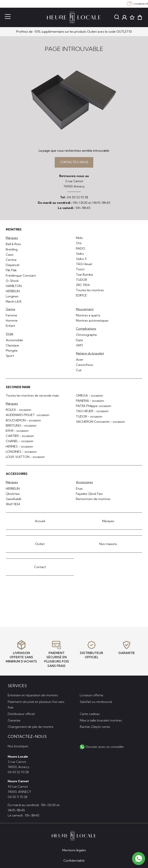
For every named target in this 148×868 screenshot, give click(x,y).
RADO (81, 249)
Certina (11, 260)
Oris (79, 244)
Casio (10, 255)
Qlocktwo (13, 494)
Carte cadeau (90, 713)
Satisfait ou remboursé (96, 701)
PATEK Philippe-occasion (94, 407)
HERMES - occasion (19, 447)
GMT (80, 346)
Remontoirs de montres (93, 500)
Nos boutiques (18, 746)
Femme (11, 316)
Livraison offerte (92, 695)
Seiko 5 (81, 260)
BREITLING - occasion (21, 426)
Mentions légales (74, 850)
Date (79, 341)
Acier (80, 360)
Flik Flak (11, 271)
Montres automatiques (92, 321)
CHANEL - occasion (20, 442)
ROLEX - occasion (18, 411)
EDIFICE (81, 296)
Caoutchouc (85, 366)
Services (17, 685)
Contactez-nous (74, 163)
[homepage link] (74, 17)
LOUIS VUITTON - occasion (25, 458)
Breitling (12, 250)
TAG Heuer (84, 265)
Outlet (40, 545)
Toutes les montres (90, 291)
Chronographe (86, 336)
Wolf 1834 (13, 505)
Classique (12, 346)
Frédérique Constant (21, 276)
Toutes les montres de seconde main (32, 396)
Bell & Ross (13, 245)
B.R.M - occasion (17, 432)
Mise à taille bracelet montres (101, 720)
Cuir (79, 371)
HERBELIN (13, 292)
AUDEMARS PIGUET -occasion (28, 416)
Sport (10, 357)
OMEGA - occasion (90, 396)
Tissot (80, 270)
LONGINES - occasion (21, 452)
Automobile (14, 341)
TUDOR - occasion (89, 417)
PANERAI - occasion (90, 402)
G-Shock (12, 281)
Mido (79, 239)
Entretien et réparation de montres (33, 695)
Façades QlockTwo (89, 494)
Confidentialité (74, 861)
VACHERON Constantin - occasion (100, 422)
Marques (108, 522)
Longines (12, 297)
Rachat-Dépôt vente (95, 726)
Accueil (40, 522)
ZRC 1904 (83, 286)
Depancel (13, 266)
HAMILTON (14, 287)
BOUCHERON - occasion (23, 421)
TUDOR (82, 280)
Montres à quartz (88, 316)
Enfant (11, 327)
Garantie (14, 720)
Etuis (79, 489)
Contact (40, 568)
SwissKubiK (14, 500)
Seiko (80, 254)
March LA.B (14, 302)
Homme (12, 321)
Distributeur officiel (21, 713)
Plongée (12, 351)
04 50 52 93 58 (78, 198)
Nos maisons (108, 545)
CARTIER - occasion (20, 437)
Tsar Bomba (84, 275)
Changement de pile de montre (31, 726)
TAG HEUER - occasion (92, 412)
